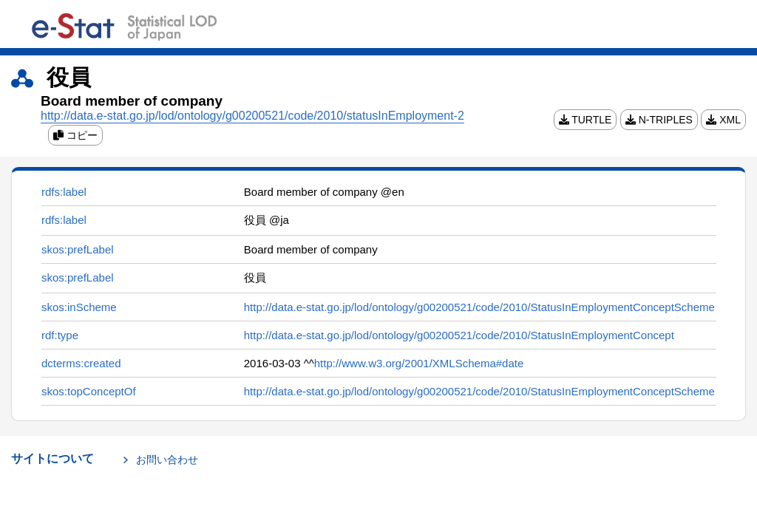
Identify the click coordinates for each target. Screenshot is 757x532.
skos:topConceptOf (89, 391)
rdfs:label (64, 192)
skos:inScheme (79, 307)
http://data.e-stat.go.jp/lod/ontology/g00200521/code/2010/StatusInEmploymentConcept (459, 335)
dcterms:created (81, 363)
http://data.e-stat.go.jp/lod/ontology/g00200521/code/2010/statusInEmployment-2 (252, 116)
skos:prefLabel (78, 249)
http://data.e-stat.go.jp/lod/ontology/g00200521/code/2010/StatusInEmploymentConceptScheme (479, 307)
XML (723, 120)
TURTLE (585, 120)
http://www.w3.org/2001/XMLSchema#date (419, 363)
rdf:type (60, 335)
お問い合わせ (167, 460)
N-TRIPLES (659, 120)
